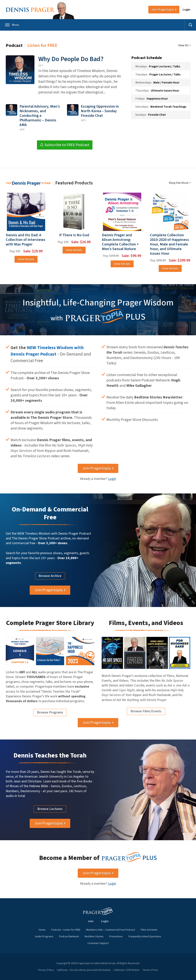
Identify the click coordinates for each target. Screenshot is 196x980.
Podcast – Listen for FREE (66, 930)
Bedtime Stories (94, 937)
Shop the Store (179, 183)
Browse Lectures (50, 809)
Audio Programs (44, 937)
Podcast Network (69, 937)
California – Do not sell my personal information (84, 970)
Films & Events (149, 930)
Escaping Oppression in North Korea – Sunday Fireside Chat (100, 111)
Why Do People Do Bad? (71, 59)
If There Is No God (74, 235)
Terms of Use (150, 970)
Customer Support (98, 943)
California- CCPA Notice (127, 970)
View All (183, 45)
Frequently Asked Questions (145, 937)
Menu (12, 25)
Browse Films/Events (146, 711)
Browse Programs (50, 712)
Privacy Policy (46, 970)
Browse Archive (50, 576)
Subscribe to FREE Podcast (65, 145)
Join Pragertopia (97, 468)
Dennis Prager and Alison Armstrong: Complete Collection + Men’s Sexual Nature (120, 242)
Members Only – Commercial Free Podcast (111, 930)
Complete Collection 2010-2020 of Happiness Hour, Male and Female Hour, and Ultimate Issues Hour (169, 244)
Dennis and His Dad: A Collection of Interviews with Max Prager (26, 240)
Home (42, 930)
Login (186, 10)
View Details (26, 259)
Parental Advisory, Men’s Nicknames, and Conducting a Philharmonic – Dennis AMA (40, 116)
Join (163, 10)
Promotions (116, 937)
